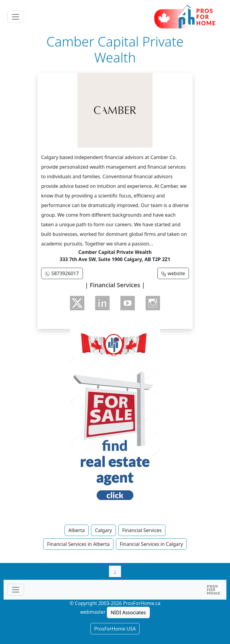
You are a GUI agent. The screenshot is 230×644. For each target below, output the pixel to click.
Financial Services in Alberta (78, 544)
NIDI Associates (128, 612)
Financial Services (142, 530)
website (176, 273)
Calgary (103, 530)
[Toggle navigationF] (16, 590)
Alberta (77, 530)
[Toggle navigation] (16, 17)
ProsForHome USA (115, 629)
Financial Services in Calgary (151, 544)
